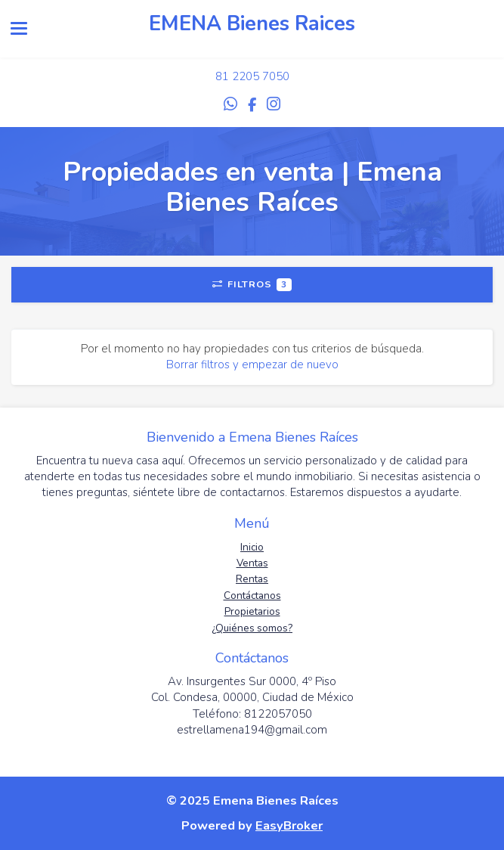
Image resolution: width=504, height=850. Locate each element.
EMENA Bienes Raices (252, 24)
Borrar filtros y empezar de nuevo (252, 365)
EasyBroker (289, 825)
